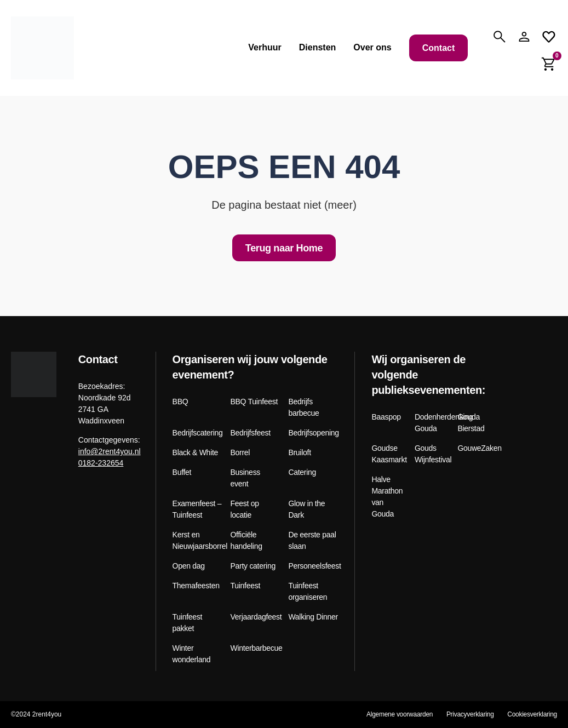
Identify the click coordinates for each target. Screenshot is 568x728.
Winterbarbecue (256, 648)
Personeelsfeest (313, 566)
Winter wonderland (192, 654)
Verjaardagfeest (256, 617)
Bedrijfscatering (197, 433)
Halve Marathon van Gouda (387, 497)
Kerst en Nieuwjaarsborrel (197, 540)
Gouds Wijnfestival (432, 454)
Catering (302, 472)
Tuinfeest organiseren (308, 591)
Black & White (196, 452)
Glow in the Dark (306, 509)
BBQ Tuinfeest (254, 402)
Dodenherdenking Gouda (432, 423)
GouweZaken (475, 448)
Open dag (189, 566)
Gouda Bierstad (471, 423)
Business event (246, 478)
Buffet (182, 472)
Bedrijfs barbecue (303, 407)
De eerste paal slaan (312, 540)
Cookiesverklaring (532, 714)
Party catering (253, 566)
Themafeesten (196, 586)
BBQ (180, 402)
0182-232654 (101, 463)
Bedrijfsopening (313, 433)
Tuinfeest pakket (188, 623)
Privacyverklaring (469, 714)
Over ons (372, 47)
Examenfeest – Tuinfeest (197, 509)
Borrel (240, 452)
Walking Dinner (313, 617)
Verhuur (265, 47)
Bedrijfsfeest (251, 433)
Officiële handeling (246, 540)
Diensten (318, 47)
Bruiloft (299, 452)
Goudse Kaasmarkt (389, 454)
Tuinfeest (246, 586)
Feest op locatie (245, 509)
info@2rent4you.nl (110, 451)
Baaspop (386, 417)
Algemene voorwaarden (398, 714)
